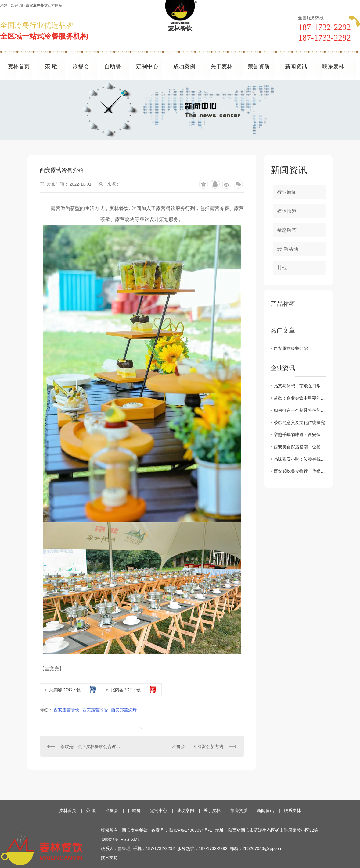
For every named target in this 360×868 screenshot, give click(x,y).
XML (136, 839)
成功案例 (184, 66)
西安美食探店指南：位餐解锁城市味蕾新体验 (300, 447)
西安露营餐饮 (67, 710)
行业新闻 (287, 192)
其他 (282, 268)
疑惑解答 (287, 230)
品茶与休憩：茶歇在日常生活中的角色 (300, 386)
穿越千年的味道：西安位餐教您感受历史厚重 (300, 435)
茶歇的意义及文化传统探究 (299, 422)
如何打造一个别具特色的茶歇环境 (300, 410)
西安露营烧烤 (124, 710)
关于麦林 (221, 66)
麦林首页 (19, 66)
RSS (125, 839)
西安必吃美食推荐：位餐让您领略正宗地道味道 (300, 471)
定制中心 (147, 66)
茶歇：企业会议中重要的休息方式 (300, 398)
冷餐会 (81, 66)
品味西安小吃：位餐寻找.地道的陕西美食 (300, 459)
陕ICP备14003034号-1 (191, 830)
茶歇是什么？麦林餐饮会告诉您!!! (91, 746)
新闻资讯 (296, 66)
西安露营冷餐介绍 (291, 348)
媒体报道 (287, 211)
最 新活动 (287, 249)
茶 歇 (51, 66)
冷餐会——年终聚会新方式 (198, 746)
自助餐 (113, 66)
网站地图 (110, 839)
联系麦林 (333, 66)
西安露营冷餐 (95, 710)
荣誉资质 (259, 66)
